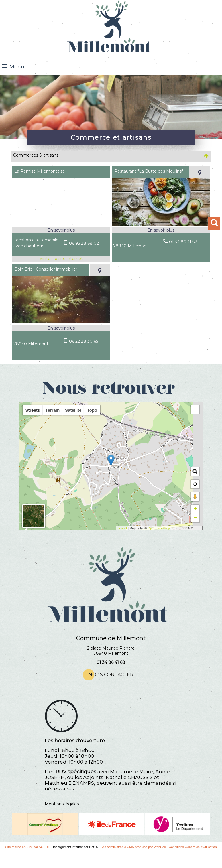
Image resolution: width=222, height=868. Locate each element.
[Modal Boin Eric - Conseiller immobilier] (61, 322)
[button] (195, 409)
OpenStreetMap (159, 528)
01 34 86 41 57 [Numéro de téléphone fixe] (183, 242)
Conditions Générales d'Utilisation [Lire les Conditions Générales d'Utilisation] (193, 847)
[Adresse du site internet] (61, 259)
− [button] (195, 518)
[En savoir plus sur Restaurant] (161, 230)
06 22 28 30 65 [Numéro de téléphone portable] (84, 341)
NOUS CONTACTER (111, 675)
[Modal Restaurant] (161, 224)
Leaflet (122, 528)
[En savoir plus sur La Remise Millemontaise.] (61, 230)
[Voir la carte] (199, 172)
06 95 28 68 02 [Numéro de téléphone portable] (84, 243)
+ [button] (195, 509)
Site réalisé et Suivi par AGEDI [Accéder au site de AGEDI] (27, 847)
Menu (17, 67)
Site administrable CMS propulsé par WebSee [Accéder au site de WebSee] (133, 847)
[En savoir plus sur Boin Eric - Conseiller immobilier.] (61, 328)
